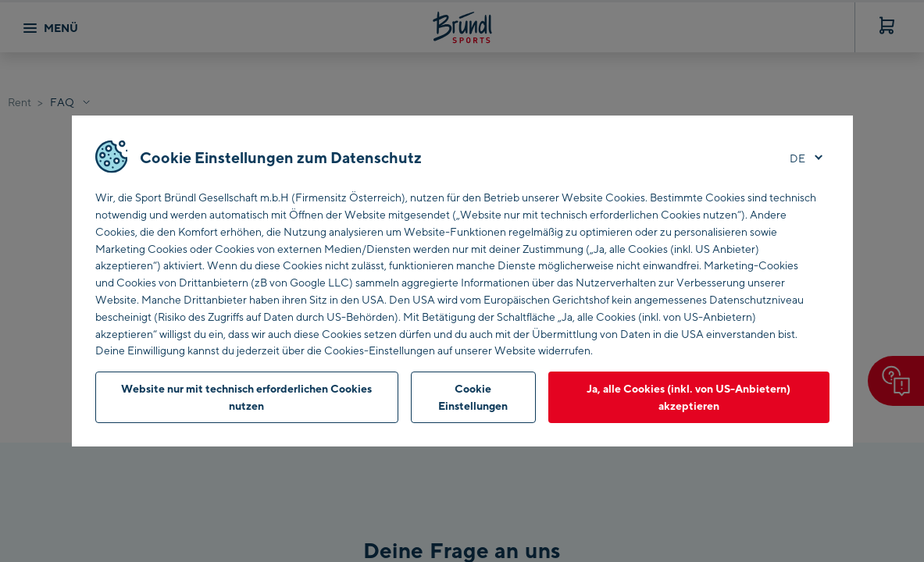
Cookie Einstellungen (473, 397)
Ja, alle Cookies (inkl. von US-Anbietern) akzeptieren (689, 397)
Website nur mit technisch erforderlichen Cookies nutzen (246, 397)
